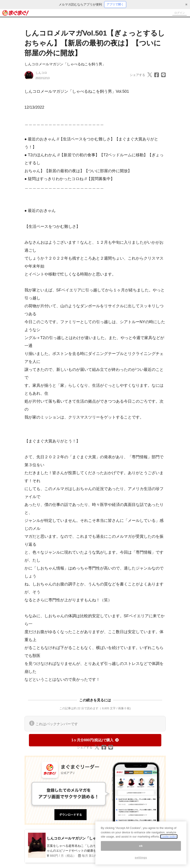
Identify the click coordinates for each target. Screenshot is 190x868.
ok (141, 846)
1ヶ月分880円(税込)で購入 (95, 741)
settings (141, 858)
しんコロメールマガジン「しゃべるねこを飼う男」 (65, 65)
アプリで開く (115, 5)
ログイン (178, 13)
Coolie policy (169, 837)
